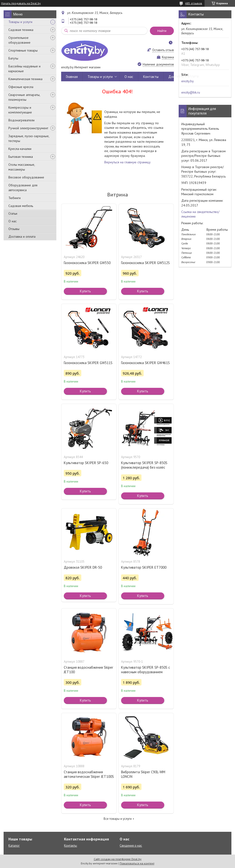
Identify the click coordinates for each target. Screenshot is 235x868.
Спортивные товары (23, 50)
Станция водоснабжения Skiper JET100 (88, 670)
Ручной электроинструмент (28, 128)
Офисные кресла (21, 87)
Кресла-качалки (20, 149)
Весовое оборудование (26, 177)
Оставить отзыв (163, 50)
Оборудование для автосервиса (23, 188)
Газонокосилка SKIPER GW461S (145, 363)
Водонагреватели (21, 120)
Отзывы (14, 229)
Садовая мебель (21, 206)
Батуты (13, 58)
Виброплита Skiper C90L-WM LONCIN (143, 774)
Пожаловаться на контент (137, 863)
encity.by (188, 81)
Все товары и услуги (118, 819)
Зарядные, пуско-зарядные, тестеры (29, 138)
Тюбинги (15, 198)
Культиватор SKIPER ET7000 (144, 567)
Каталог (14, 846)
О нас (12, 221)
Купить (85, 291)
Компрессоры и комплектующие (20, 110)
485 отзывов (194, 3)
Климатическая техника (25, 79)
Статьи (13, 213)
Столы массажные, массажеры (22, 167)
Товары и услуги (20, 22)
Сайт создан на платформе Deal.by (118, 859)
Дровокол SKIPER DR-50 (83, 567)
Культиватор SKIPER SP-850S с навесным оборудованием (146, 670)
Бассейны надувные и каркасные (24, 69)
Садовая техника (21, 30)
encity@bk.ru (191, 92)
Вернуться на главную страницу (127, 162)
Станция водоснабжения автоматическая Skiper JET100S (89, 774)
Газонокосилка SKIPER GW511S (88, 363)
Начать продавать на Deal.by (21, 3)
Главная (72, 77)
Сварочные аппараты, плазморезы (24, 97)
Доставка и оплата (22, 236)
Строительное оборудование (19, 40)
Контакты (151, 77)
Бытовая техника (21, 157)
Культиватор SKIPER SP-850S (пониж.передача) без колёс (144, 465)
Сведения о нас (131, 846)
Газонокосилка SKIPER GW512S (145, 263)
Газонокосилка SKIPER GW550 (87, 263)
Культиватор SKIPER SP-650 (86, 463)
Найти (162, 31)
